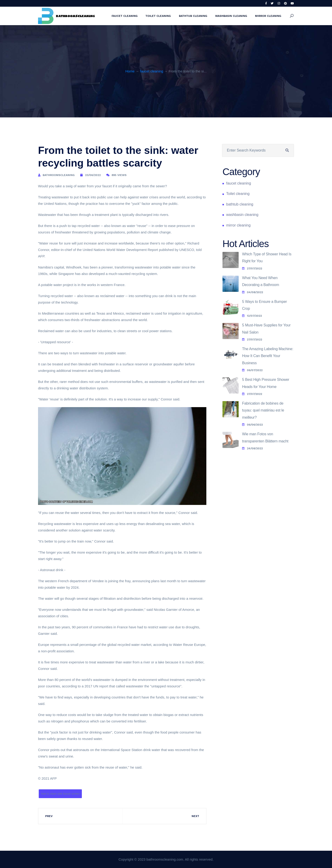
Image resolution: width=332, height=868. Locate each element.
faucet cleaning (125, 16)
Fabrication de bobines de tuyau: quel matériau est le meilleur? (263, 410)
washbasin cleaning (231, 16)
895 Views (119, 175)
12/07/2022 (252, 316)
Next (195, 816)
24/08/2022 (252, 448)
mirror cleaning (268, 16)
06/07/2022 (252, 370)
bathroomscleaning (59, 175)
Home (130, 71)
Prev (49, 816)
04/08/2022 (253, 292)
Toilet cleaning (158, 16)
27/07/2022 (252, 268)
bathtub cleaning (193, 16)
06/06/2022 (252, 425)
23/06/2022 (93, 175)
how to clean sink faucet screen (60, 794)
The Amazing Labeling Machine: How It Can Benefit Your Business (268, 356)
